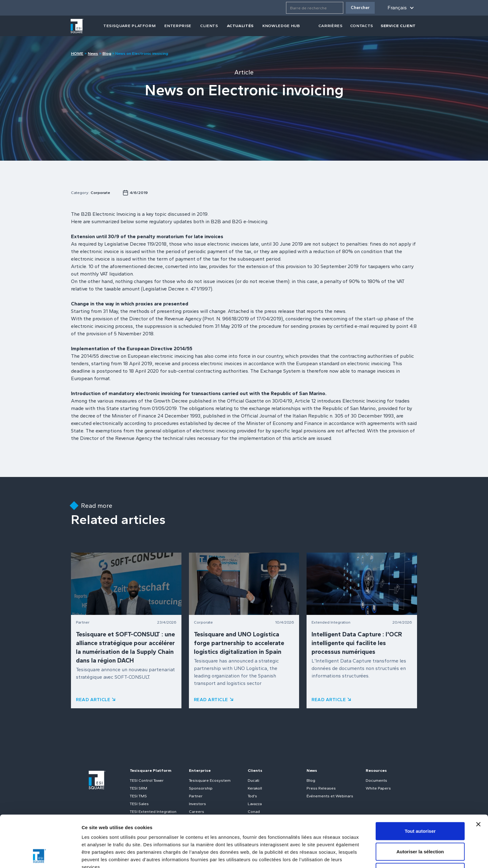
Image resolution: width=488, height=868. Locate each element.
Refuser (420, 823)
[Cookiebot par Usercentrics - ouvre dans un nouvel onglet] (40, 856)
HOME (77, 53)
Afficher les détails (103, 856)
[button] (400, 8)
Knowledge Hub (281, 26)
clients (209, 26)
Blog (107, 53)
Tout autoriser (420, 783)
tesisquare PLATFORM (129, 26)
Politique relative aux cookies (209, 826)
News (93, 53)
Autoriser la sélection (420, 803)
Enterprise (178, 26)
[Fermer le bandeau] (478, 776)
